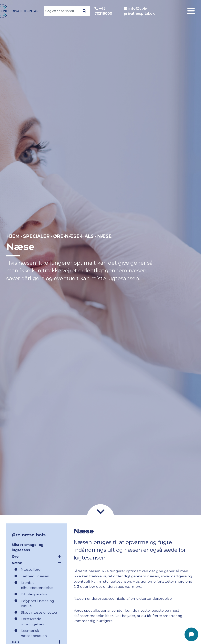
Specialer (174, 237)
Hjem (13, 236)
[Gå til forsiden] (22, 11)
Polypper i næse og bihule (37, 603)
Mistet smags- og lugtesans (28, 547)
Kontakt (176, 269)
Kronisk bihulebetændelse (37, 585)
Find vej (176, 277)
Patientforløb (170, 253)
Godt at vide (171, 261)
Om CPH (175, 245)
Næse (37, 563)
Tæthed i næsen (35, 576)
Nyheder (175, 285)
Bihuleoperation (35, 594)
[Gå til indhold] (100, 511)
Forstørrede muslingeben (32, 621)
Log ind (176, 229)
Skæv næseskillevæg (39, 612)
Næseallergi (31, 569)
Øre (37, 556)
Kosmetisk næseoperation (34, 633)
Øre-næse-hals (73, 236)
